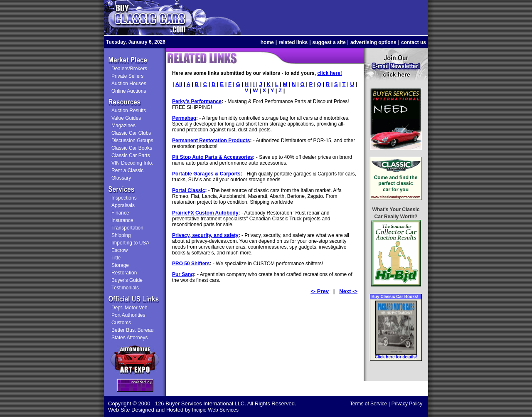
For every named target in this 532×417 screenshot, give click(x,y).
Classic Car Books (132, 148)
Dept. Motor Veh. (130, 308)
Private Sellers (127, 76)
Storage (120, 265)
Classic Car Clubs (131, 133)
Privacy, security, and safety (205, 235)
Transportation (127, 228)
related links (293, 42)
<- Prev (320, 291)
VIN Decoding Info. (132, 163)
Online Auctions (129, 91)
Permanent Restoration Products (211, 141)
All (179, 84)
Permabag (184, 118)
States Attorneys (129, 338)
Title (116, 258)
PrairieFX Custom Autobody (205, 213)
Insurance (122, 220)
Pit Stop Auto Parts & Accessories (213, 157)
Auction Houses (129, 84)
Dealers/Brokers (129, 69)
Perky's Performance (197, 101)
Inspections (124, 198)
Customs (121, 323)
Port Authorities (128, 315)
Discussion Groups (132, 141)
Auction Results (129, 111)
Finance (120, 213)
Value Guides (126, 118)
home (267, 42)
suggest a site (329, 42)
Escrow (119, 250)
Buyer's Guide (127, 280)
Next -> (348, 291)
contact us (414, 42)
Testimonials (125, 288)
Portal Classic (188, 190)
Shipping (121, 235)
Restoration (124, 273)
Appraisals (123, 205)
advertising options (373, 42)
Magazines (123, 126)
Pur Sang (183, 274)
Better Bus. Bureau (132, 330)
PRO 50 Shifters (191, 264)
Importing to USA (130, 243)
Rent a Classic (127, 170)
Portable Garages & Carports (206, 174)
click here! (329, 73)
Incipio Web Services (215, 410)
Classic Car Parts (131, 155)
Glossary (121, 178)
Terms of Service (368, 404)
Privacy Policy (407, 404)
